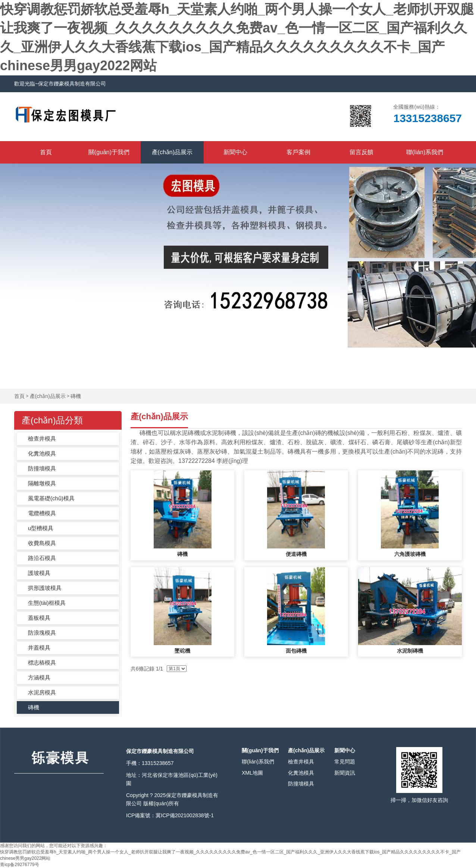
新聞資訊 (345, 773)
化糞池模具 (42, 453)
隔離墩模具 (42, 483)
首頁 (46, 152)
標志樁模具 (42, 662)
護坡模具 (39, 573)
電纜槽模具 (42, 513)
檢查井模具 (42, 438)
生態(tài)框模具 (47, 603)
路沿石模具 (42, 558)
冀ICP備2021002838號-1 (185, 815)
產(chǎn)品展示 (172, 152)
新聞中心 (235, 152)
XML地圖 (252, 773)
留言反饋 (361, 152)
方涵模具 (39, 677)
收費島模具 (42, 543)
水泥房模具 (42, 692)
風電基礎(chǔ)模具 (51, 498)
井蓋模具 (39, 648)
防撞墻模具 (42, 468)
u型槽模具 (41, 528)
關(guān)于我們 (109, 152)
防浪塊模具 (42, 633)
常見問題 (345, 762)
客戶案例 (298, 152)
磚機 (76, 396)
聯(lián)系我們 (425, 152)
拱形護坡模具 (45, 588)
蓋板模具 (39, 618)
